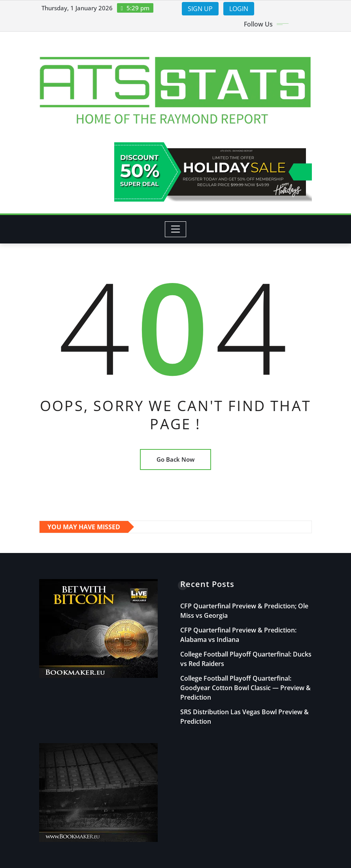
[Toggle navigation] (176, 229)
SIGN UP (200, 9)
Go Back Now (175, 459)
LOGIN (239, 9)
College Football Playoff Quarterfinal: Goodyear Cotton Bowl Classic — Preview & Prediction (245, 688)
